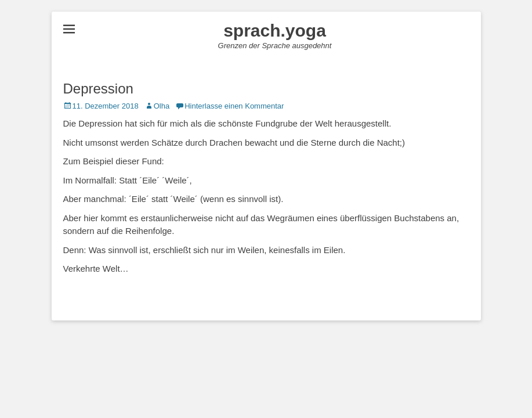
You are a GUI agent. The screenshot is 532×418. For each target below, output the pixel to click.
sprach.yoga (275, 30)
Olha (162, 106)
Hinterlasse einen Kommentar (234, 106)
